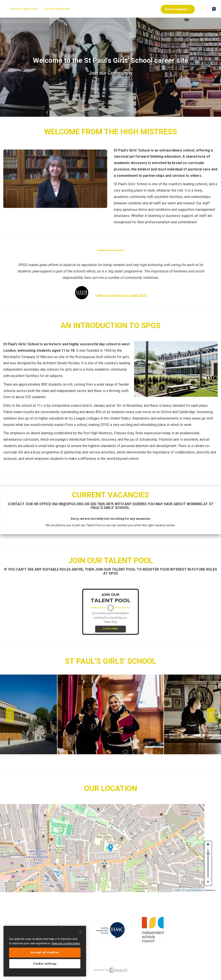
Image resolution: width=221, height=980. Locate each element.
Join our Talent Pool (24, 9)
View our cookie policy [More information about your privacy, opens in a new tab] (66, 943)
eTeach (110, 970)
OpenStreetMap (194, 890)
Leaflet (177, 890)
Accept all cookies (45, 952)
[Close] (81, 932)
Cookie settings (45, 964)
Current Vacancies (57, 9)
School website (178, 9)
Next (211, 715)
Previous (10, 715)
